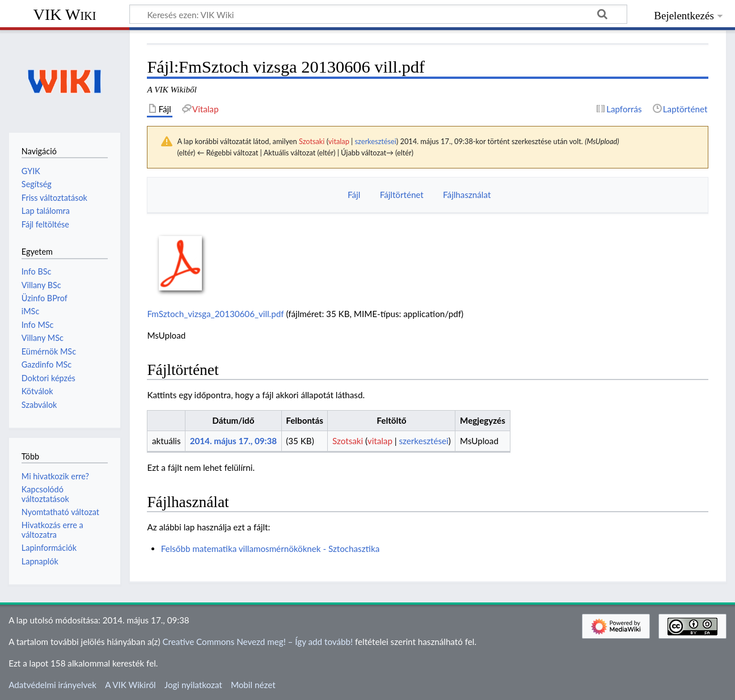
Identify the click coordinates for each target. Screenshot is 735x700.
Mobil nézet (253, 685)
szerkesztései (376, 141)
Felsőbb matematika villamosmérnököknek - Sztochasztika (271, 549)
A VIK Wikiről (130, 685)
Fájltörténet (402, 195)
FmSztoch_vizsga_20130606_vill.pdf (215, 314)
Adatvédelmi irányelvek (52, 685)
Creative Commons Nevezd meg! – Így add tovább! (257, 642)
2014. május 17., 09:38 (233, 441)
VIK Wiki (65, 14)
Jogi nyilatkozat (193, 685)
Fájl (354, 195)
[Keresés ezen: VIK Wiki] (378, 14)
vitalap (339, 141)
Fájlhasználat (467, 195)
